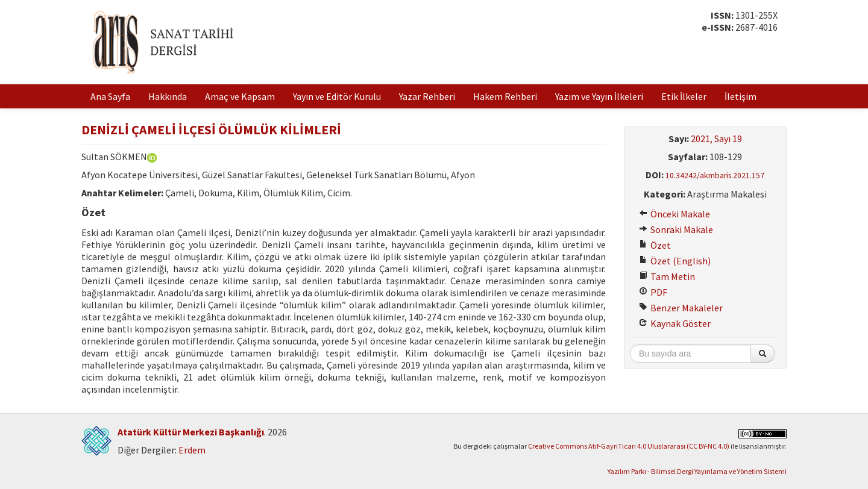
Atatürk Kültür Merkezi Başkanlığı (191, 432)
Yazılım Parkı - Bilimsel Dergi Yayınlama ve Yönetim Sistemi (697, 471)
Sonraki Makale (676, 229)
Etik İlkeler (684, 96)
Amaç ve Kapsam (240, 96)
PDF (653, 292)
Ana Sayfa (110, 96)
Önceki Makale (675, 214)
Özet (655, 245)
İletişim (741, 96)
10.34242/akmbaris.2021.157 (715, 176)
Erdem (192, 450)
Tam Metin (667, 276)
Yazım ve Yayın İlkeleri (599, 96)
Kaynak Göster (675, 323)
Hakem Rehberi (505, 96)
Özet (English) (675, 261)
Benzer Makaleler (681, 308)
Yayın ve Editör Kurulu (337, 96)
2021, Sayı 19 (716, 139)
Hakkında (168, 96)
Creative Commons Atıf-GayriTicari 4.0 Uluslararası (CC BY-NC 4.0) (629, 446)
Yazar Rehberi (427, 96)
